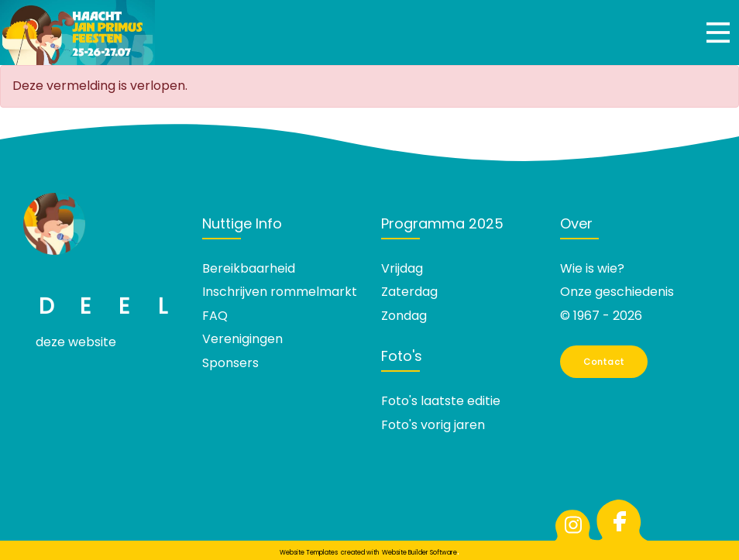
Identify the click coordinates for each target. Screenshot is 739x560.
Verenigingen (242, 339)
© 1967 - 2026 (601, 316)
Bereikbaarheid (249, 268)
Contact (604, 362)
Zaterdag (409, 292)
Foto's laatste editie (441, 401)
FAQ (215, 316)
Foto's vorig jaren (433, 425)
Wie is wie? (592, 268)
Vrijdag (402, 268)
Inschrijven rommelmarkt (280, 292)
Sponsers (230, 363)
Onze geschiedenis (617, 292)
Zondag (404, 316)
